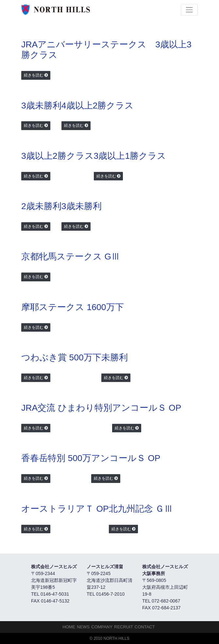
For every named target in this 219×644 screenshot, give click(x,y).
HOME (69, 627)
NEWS (83, 627)
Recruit (124, 627)
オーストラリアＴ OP (65, 509)
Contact (145, 627)
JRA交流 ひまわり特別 (67, 408)
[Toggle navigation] (189, 10)
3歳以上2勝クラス (58, 156)
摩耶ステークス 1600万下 (73, 307)
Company (102, 627)
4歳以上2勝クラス (98, 106)
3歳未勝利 (41, 106)
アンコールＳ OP (147, 408)
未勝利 (115, 357)
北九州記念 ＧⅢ (141, 509)
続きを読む (34, 75)
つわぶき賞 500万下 (61, 357)
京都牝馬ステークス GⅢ (71, 256)
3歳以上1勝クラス (130, 156)
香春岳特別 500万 (56, 458)
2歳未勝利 (41, 206)
